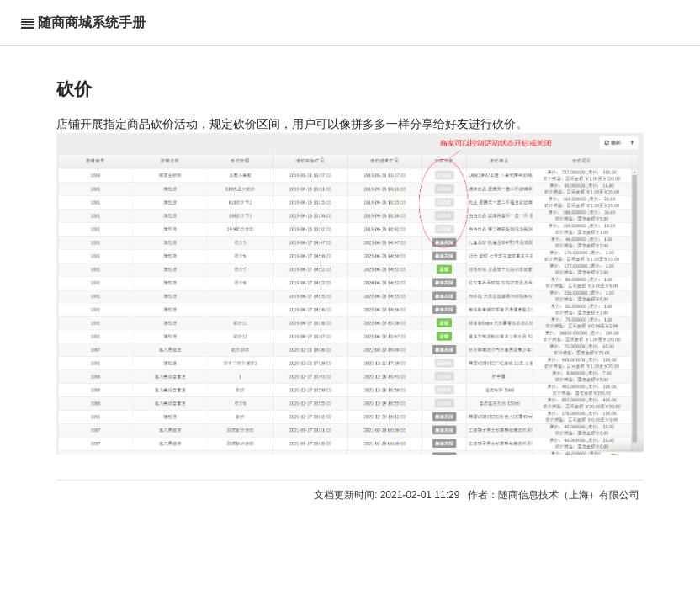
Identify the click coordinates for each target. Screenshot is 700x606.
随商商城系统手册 (92, 22)
